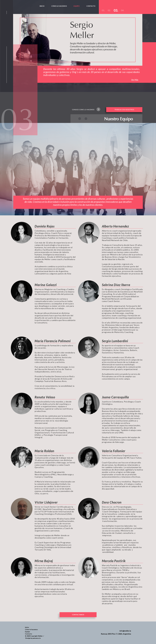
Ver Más (135, 80)
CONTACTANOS (78, 615)
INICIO (42, 6)
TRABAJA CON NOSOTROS (124, 110)
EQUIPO (77, 6)
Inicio (27, 627)
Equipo (27, 632)
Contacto (29, 634)
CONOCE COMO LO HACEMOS (83, 110)
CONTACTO (91, 6)
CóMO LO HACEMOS (59, 6)
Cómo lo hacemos (31, 629)
